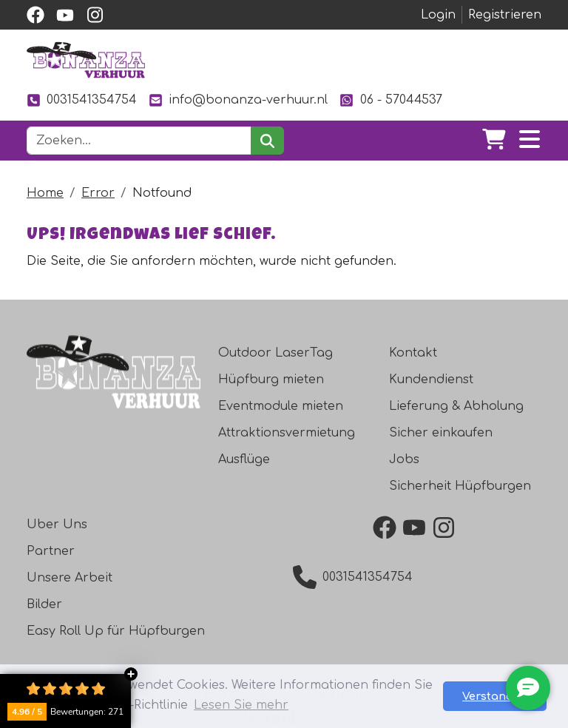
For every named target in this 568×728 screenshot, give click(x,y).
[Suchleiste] (139, 141)
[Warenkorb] (494, 141)
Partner (51, 551)
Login (438, 15)
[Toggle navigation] (530, 141)
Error (98, 193)
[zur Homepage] (86, 60)
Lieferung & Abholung (456, 406)
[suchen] (267, 141)
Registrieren (505, 15)
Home (45, 193)
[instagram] (95, 15)
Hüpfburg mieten (271, 380)
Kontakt (413, 353)
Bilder (44, 604)
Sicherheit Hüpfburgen (460, 486)
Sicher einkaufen (441, 433)
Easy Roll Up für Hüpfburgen (116, 631)
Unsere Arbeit (70, 578)
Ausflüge (244, 459)
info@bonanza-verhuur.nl (238, 100)
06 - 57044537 (390, 100)
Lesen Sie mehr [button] (241, 705)
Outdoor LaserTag (275, 353)
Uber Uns (57, 525)
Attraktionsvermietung (287, 433)
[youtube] (65, 15)
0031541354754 (82, 100)
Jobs (404, 459)
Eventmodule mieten (281, 406)
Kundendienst (431, 380)
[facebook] (35, 15)
